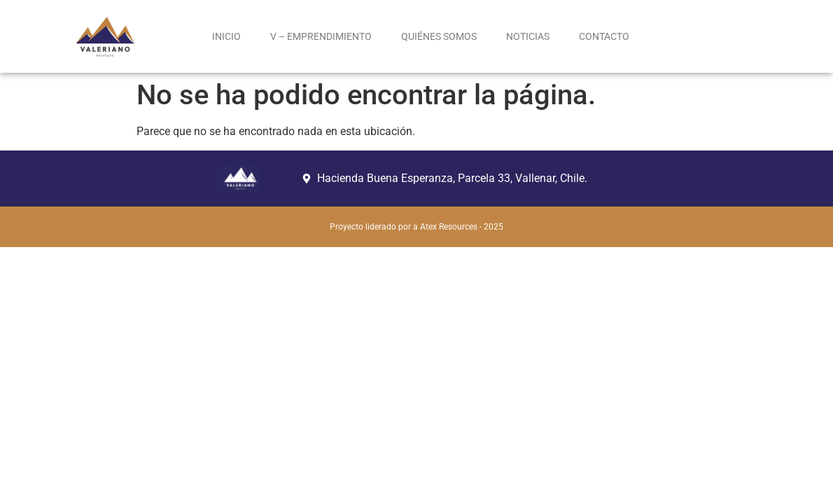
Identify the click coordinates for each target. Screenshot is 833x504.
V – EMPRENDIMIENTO (321, 36)
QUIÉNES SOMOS (439, 36)
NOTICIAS (528, 36)
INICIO (226, 36)
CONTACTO (604, 36)
